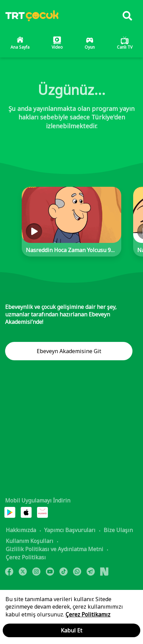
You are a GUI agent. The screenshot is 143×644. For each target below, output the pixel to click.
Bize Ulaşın (118, 530)
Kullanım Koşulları (30, 541)
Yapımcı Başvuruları (70, 530)
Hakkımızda (21, 530)
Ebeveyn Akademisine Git (69, 351)
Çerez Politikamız (88, 614)
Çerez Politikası (26, 557)
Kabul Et (71, 630)
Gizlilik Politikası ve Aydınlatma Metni (55, 549)
